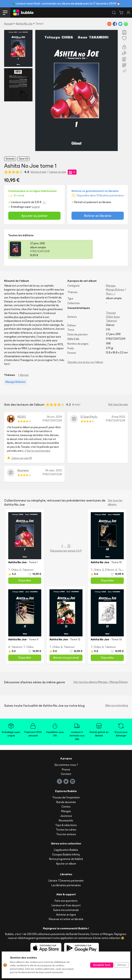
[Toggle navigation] (5, 13)
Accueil (8, 24)
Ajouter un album (66, 864)
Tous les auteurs (66, 834)
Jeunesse (66, 816)
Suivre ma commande (66, 910)
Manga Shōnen (115, 290)
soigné (36, 207)
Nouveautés (66, 820)
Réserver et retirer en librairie (66, 919)
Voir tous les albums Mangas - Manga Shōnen (101, 682)
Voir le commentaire (38, 451)
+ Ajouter (23, 375)
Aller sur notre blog (117, 705)
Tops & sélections (66, 825)
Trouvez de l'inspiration (66, 797)
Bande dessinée (66, 802)
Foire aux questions (66, 901)
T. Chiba (13, 570)
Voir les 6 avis (38, 172)
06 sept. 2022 (54, 470)
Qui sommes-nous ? (66, 765)
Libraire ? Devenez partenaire (66, 881)
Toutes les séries (66, 830)
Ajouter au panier (34, 216)
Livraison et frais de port (66, 905)
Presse (66, 769)
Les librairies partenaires (66, 885)
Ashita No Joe (24, 24)
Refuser (122, 965)
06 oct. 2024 (54, 417)
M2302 (22, 417)
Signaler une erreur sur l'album (85, 362)
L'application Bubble (66, 850)
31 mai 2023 (118, 417)
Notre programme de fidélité (66, 859)
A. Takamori (26, 570)
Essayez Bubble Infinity (66, 854)
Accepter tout (102, 965)
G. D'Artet (108, 570)
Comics (66, 807)
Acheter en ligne (66, 915)
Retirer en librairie (98, 216)
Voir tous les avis (118, 404)
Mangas (111, 286)
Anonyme (23, 470)
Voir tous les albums (115, 502)
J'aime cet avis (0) (21, 458)
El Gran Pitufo (89, 417)
